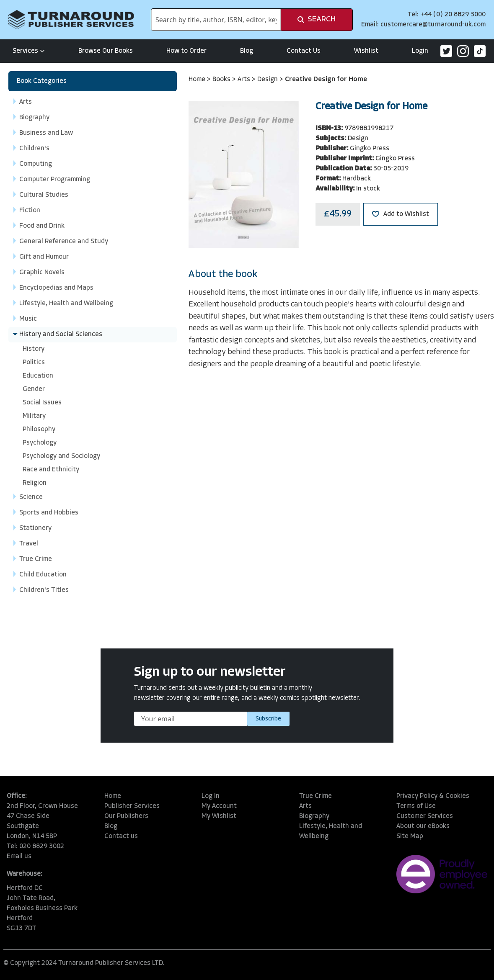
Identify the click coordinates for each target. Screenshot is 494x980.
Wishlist (366, 51)
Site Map (410, 836)
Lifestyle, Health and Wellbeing (331, 831)
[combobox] (216, 20)
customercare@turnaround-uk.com (433, 25)
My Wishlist (219, 816)
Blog (247, 51)
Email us (19, 857)
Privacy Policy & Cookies (433, 796)
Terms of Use (416, 806)
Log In (211, 796)
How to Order (186, 51)
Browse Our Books (106, 51)
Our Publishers (126, 816)
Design (268, 80)
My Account (219, 806)
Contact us (121, 836)
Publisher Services (132, 806)
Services (29, 51)
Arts (245, 80)
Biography (314, 816)
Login (420, 51)
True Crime (316, 796)
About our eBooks (423, 826)
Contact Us (304, 51)
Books (222, 80)
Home (198, 80)
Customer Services (425, 816)
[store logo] (71, 20)
